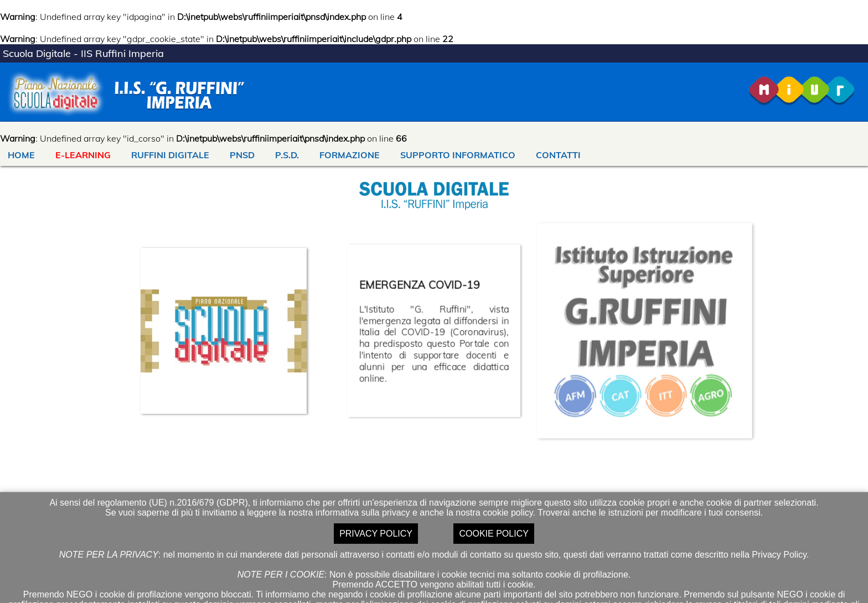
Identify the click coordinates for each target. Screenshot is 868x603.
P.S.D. (287, 155)
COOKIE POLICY (494, 534)
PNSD (242, 155)
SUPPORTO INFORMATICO (458, 155)
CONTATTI (558, 155)
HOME (21, 155)
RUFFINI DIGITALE (170, 155)
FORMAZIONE (350, 155)
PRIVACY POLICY (376, 534)
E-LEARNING (83, 155)
